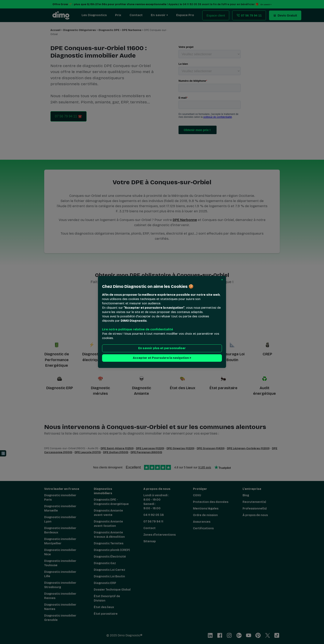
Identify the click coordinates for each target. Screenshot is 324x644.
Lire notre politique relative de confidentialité (138, 330)
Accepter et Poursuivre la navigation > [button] (162, 358)
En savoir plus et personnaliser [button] (162, 348)
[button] (222, 280)
